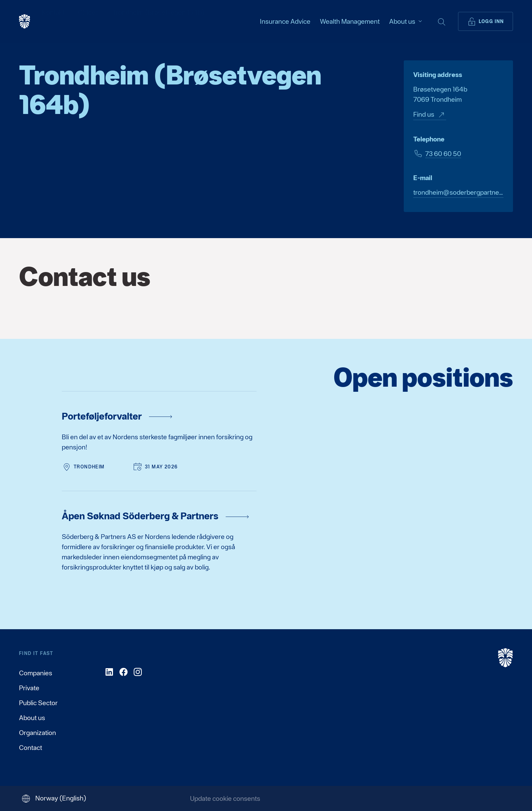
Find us (430, 115)
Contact (31, 748)
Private (29, 688)
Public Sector (38, 703)
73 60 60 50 (443, 154)
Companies (36, 673)
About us (32, 718)
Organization (37, 733)
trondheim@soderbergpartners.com (458, 192)
